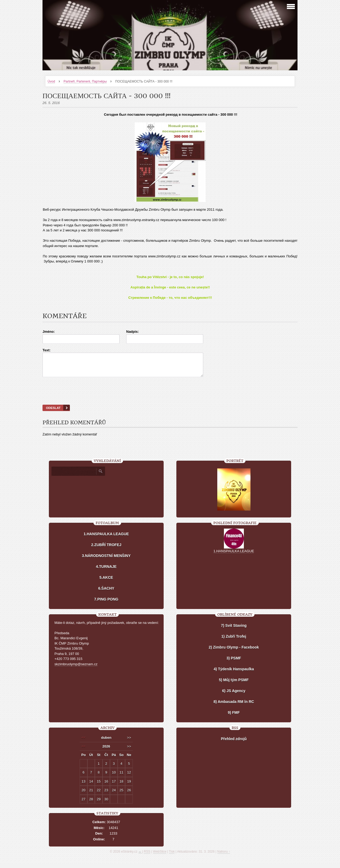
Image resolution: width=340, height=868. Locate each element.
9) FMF (234, 717)
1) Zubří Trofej (234, 641)
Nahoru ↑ (224, 856)
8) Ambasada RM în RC (234, 706)
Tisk (172, 856)
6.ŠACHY (106, 593)
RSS (147, 856)
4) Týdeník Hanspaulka (234, 674)
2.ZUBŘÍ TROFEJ (106, 550)
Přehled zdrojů (234, 744)
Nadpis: (133, 332)
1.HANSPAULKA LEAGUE (106, 539)
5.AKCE (106, 582)
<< (84, 742)
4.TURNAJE (106, 571)
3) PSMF (234, 663)
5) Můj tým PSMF (234, 685)
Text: (46, 350)
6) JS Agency (234, 696)
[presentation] (170, 398)
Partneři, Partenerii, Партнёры (85, 81)
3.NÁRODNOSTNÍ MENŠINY (106, 560)
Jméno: (49, 332)
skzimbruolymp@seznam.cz (76, 669)
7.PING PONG (106, 604)
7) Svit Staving (234, 630)
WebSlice (160, 856)
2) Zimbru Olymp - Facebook (234, 652)
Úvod (51, 81)
